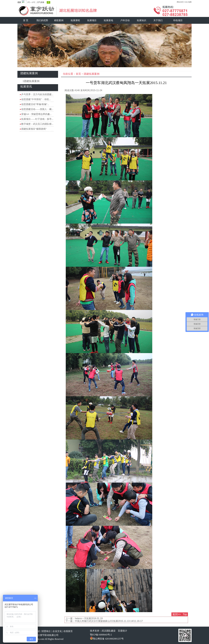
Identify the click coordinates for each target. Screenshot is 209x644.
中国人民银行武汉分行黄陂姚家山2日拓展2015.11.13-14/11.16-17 (109, 621)
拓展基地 (108, 20)
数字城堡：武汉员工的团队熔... (37, 124)
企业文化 (57, 631)
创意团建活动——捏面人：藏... (37, 109)
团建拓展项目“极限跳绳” (34, 129)
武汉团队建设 (109, 631)
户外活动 (125, 20)
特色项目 (178, 20)
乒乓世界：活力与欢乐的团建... (37, 94)
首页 (78, 74)
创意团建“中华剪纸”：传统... (36, 99)
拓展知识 (142, 20)
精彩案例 (59, 20)
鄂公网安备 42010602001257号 (107, 639)
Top (185, 614)
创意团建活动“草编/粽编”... (35, 104)
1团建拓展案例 (31, 81)
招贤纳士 (46, 631)
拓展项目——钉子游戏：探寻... (37, 119)
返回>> (177, 614)
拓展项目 (92, 20)
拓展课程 (75, 20)
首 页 (26, 20)
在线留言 (68, 631)
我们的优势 (42, 20)
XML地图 (188, 2)
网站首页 (180, 2)
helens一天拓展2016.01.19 (89, 618)
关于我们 (158, 20)
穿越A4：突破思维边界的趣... (36, 114)
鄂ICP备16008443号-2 (101, 635)
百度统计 (122, 631)
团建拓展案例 (92, 74)
